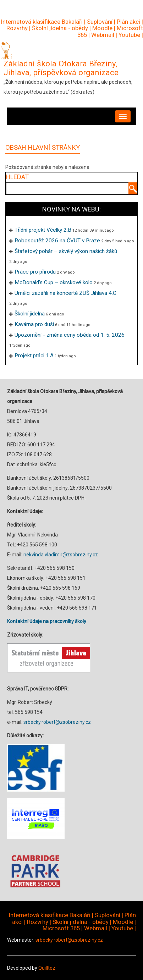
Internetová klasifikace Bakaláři (42, 22)
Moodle (102, 28)
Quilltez (47, 968)
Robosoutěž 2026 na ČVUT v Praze (57, 241)
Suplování (100, 22)
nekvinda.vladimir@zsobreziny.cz (61, 555)
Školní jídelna (30, 314)
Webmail (103, 35)
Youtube (129, 35)
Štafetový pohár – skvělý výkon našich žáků (66, 251)
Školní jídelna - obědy (60, 28)
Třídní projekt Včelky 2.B (43, 230)
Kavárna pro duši (34, 324)
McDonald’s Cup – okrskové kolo (54, 282)
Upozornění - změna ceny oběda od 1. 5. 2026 (70, 335)
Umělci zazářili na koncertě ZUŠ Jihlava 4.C (65, 293)
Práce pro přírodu (35, 272)
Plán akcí (128, 22)
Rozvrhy (17, 28)
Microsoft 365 (61, 928)
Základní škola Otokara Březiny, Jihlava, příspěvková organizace (61, 68)
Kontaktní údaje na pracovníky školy (47, 621)
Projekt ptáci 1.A (34, 356)
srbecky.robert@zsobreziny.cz (57, 722)
